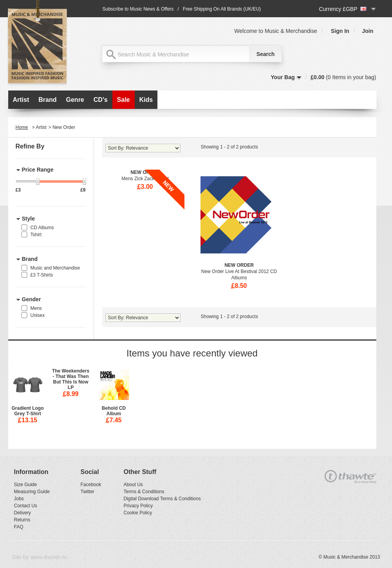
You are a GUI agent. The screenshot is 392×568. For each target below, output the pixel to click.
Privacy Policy (138, 506)
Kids (146, 100)
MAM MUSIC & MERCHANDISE (39, 44)
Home (22, 127)
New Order (239, 265)
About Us (133, 485)
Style (28, 219)
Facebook (91, 485)
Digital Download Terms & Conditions (162, 499)
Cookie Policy (138, 513)
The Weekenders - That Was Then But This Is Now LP (71, 379)
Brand (47, 100)
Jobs (19, 499)
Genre (75, 100)
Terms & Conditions (144, 492)
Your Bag (283, 77)
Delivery (23, 513)
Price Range (38, 170)
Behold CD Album (114, 411)
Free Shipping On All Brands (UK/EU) (222, 9)
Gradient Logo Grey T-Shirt (28, 411)
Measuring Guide (32, 492)
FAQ (19, 527)
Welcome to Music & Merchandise (275, 31)
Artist (21, 100)
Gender (32, 299)
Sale (124, 100)
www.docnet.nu (49, 557)
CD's (101, 100)
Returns (22, 520)
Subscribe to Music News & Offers (138, 9)
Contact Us (26, 506)
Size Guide (26, 485)
